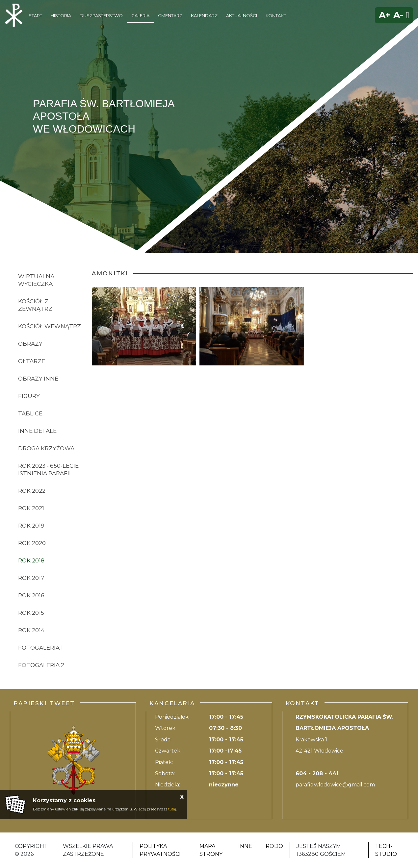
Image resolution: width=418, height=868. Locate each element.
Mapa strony (211, 850)
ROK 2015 (31, 613)
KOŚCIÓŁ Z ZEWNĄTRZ (35, 305)
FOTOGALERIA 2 (41, 665)
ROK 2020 (32, 543)
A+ (385, 15)
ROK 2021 (31, 508)
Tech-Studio (386, 850)
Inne (245, 846)
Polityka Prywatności (160, 850)
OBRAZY (30, 344)
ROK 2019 (31, 526)
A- (398, 15)
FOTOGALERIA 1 (40, 648)
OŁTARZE (32, 361)
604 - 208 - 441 (317, 773)
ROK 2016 (31, 595)
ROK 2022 (32, 491)
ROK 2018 (31, 560)
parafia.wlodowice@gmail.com (335, 785)
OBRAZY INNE (38, 379)
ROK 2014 (31, 630)
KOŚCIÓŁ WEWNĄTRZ (50, 326)
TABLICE (30, 413)
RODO (274, 846)
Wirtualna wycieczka (36, 280)
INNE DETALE (37, 431)
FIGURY (29, 396)
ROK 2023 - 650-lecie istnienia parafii (48, 470)
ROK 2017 (31, 578)
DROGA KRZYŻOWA (46, 448)
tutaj (172, 809)
